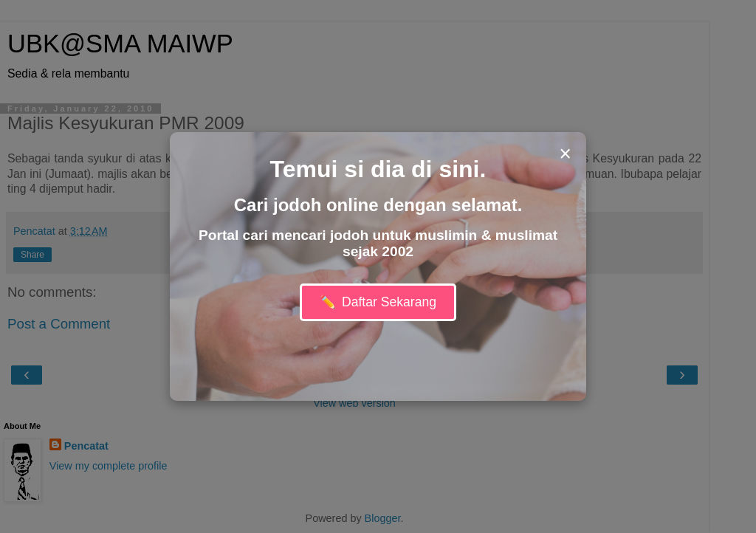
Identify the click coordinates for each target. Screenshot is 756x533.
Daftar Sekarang (378, 302)
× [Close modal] (565, 154)
